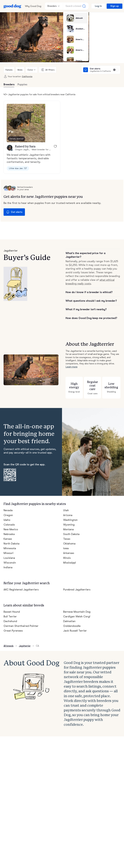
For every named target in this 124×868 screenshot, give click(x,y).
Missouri (9, 549)
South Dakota (71, 531)
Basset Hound (12, 608)
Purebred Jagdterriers (76, 586)
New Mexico (11, 526)
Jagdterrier (25, 642)
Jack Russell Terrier (75, 627)
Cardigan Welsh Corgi (76, 613)
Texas (67, 535)
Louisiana (9, 554)
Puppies (22, 84)
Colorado (9, 521)
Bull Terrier (10, 613)
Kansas (8, 535)
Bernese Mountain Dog (77, 608)
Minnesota (10, 545)
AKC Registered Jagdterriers (21, 586)
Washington (70, 516)
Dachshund (10, 618)
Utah (66, 507)
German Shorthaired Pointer (20, 622)
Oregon (8, 511)
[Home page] (12, 6)
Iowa (66, 545)
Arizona (68, 511)
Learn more (72, 363)
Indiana (8, 564)
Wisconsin (10, 559)
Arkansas (69, 549)
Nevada (8, 507)
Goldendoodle (71, 622)
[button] (26, 123)
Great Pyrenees (13, 627)
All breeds (9, 642)
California (25, 76)
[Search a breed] (76, 6)
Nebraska (9, 531)
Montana (68, 526)
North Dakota (11, 540)
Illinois (67, 554)
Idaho (7, 516)
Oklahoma (69, 540)
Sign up (114, 6)
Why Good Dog (33, 6)
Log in (98, 6)
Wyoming (69, 521)
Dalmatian (69, 618)
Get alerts (14, 212)
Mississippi (70, 559)
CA (38, 642)
